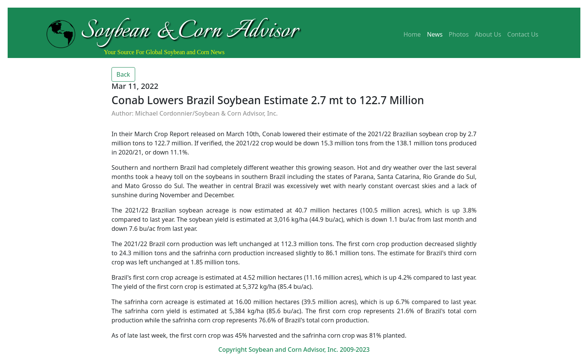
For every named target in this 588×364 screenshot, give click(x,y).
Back (123, 74)
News (435, 34)
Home (412, 34)
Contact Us (523, 34)
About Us (488, 34)
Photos (459, 34)
